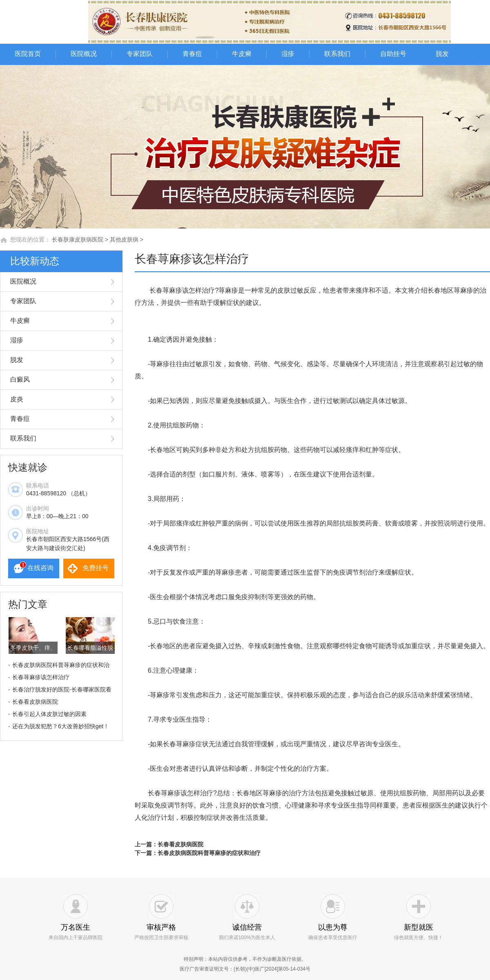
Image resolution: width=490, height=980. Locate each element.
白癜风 (20, 379)
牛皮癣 (242, 54)
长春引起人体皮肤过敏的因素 (49, 714)
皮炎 (17, 399)
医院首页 (28, 54)
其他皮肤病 (124, 239)
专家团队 (140, 54)
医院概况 (84, 54)
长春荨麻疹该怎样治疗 (41, 677)
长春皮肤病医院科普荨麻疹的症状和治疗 (209, 853)
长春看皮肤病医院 (35, 702)
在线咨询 (40, 568)
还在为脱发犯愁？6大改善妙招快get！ (61, 726)
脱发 (442, 54)
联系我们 (337, 54)
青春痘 (192, 54)
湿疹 (288, 54)
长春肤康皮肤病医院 (78, 239)
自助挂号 (393, 54)
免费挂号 (96, 568)
